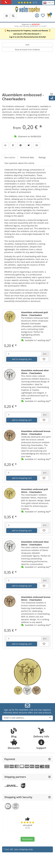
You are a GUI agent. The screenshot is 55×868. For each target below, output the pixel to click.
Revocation (28, 839)
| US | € (48, 3)
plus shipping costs (24, 849)
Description (10, 157)
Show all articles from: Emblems (27, 50)
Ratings (42, 157)
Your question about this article (19, 163)
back (27, 45)
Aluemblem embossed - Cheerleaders (23, 97)
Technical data (27, 157)
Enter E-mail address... (27, 718)
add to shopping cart (22, 359)
